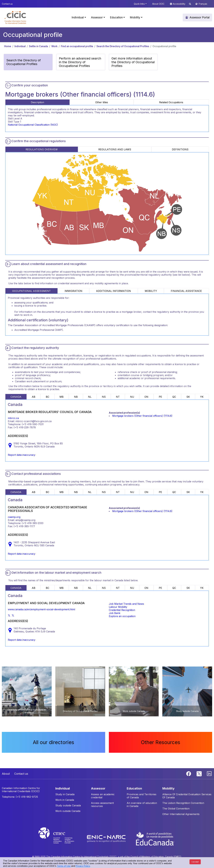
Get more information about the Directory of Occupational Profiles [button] (133, 62)
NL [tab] (90, 397)
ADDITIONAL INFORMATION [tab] (113, 291)
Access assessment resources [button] (102, 804)
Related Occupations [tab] (171, 102)
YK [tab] (202, 397)
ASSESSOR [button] (98, 788)
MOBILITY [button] (168, 788)
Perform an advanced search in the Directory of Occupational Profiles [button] (80, 62)
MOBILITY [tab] (151, 291)
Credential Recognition (122, 610)
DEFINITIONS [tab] (180, 149)
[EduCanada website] (155, 838)
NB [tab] (76, 397)
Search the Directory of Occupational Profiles (123, 46)
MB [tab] (62, 397)
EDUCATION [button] (134, 788)
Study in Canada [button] (65, 794)
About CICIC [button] (158, 4)
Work (54, 46)
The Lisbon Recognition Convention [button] (183, 803)
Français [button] (203, 4)
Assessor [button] (97, 17)
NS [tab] (104, 397)
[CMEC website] (60, 838)
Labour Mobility (118, 607)
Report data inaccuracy (22, 455)
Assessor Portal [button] (200, 17)
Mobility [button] (135, 17)
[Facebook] (189, 773)
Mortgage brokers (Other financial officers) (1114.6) (142, 416)
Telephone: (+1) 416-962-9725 (20, 797)
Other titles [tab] (102, 102)
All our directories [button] (54, 742)
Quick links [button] (139, 4)
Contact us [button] (7, 4)
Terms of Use (64, 866)
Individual (20, 46)
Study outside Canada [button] (68, 805)
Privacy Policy (83, 866)
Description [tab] (37, 102)
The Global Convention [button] (176, 809)
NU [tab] (132, 397)
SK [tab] (188, 397)
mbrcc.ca (13, 418)
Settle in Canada (38, 46)
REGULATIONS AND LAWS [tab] (115, 149)
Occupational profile (164, 46)
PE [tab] (160, 397)
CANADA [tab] (16, 397)
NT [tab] (118, 397)
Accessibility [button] (179, 4)
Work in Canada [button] (65, 800)
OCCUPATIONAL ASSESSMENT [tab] (31, 291)
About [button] (6, 774)
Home (8, 46)
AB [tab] (34, 397)
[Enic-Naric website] (107, 838)
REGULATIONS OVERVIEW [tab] (42, 149)
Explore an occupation (122, 616)
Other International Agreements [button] (181, 814)
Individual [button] (78, 17)
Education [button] (116, 17)
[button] (15, 17)
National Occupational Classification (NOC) (33, 125)
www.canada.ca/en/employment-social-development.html (41, 609)
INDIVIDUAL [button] (63, 788)
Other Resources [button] (161, 742)
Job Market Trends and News (126, 604)
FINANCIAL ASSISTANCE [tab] (186, 291)
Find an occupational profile (77, 46)
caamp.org (14, 517)
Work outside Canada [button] (68, 811)
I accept (195, 862)
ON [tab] (146, 397)
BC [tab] (47, 397)
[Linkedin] (209, 773)
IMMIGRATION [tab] (73, 291)
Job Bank (115, 613)
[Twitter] (199, 773)
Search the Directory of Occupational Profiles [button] (24, 62)
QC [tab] (174, 397)
